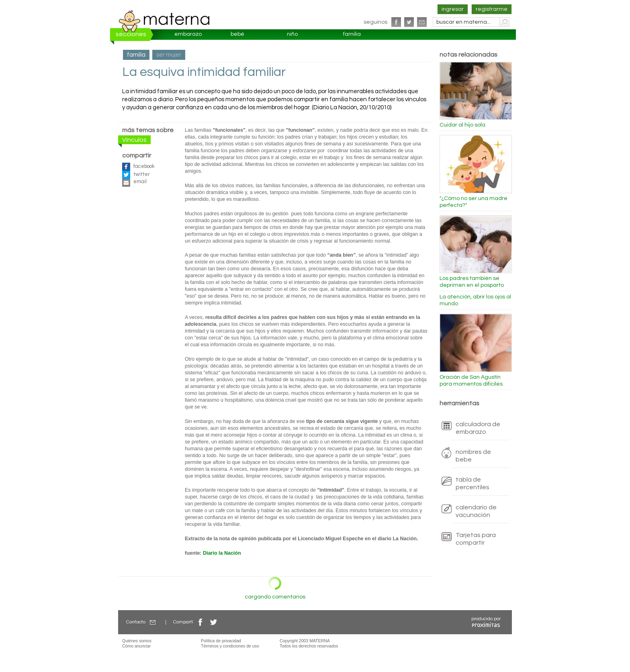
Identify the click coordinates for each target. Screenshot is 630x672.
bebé (237, 34)
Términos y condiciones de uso (230, 646)
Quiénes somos (137, 641)
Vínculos (134, 140)
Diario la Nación (222, 553)
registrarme (492, 9)
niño (292, 34)
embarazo (188, 34)
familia (352, 34)
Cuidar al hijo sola (462, 125)
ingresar (453, 9)
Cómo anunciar (136, 646)
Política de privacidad (221, 641)
